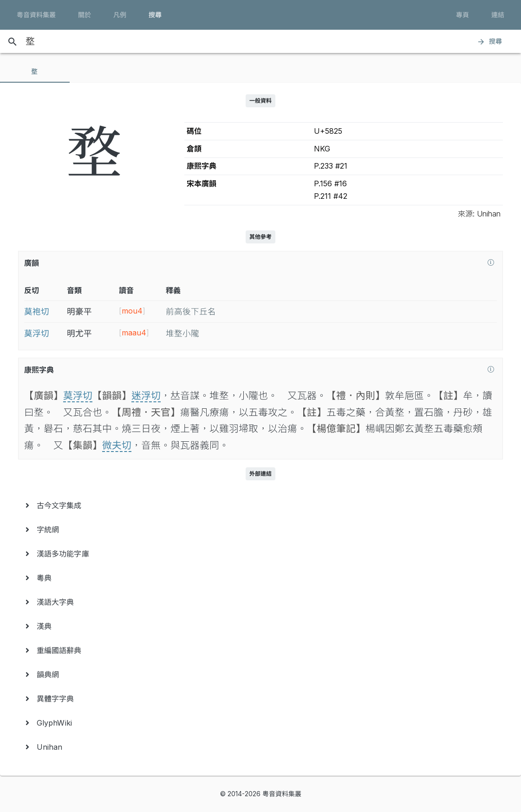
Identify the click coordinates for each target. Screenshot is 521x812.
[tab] (35, 72)
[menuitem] (260, 505)
